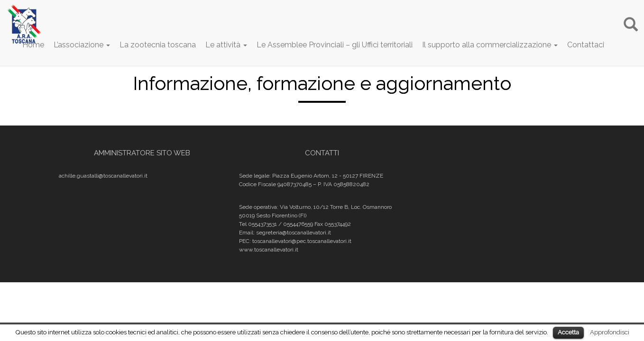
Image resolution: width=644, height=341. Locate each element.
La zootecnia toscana (158, 45)
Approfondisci (610, 332)
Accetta (568, 332)
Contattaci (586, 45)
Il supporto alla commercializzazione (490, 45)
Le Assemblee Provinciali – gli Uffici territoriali (335, 45)
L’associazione (82, 45)
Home (33, 45)
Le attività (226, 45)
